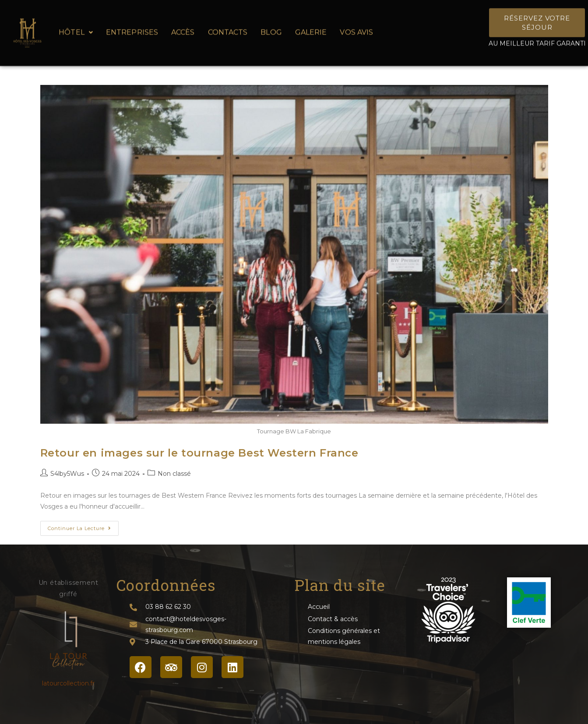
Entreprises (132, 26)
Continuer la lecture (83, 526)
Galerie (311, 26)
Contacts (228, 26)
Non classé (174, 474)
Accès (183, 26)
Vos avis (356, 26)
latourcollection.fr (68, 683)
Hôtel (76, 26)
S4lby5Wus (67, 474)
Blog (271, 26)
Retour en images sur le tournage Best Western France (199, 453)
